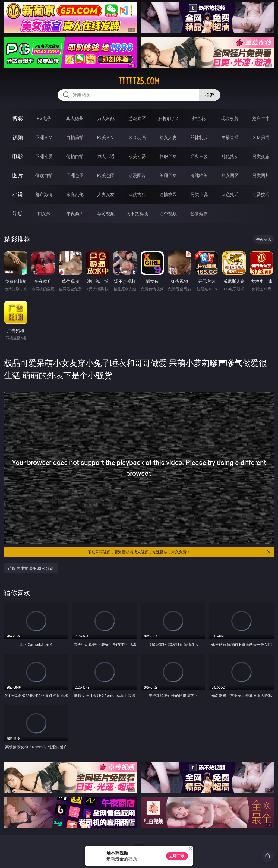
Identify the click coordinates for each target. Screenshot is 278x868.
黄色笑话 (230, 194)
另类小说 (199, 194)
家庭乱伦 (75, 194)
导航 (18, 213)
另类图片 (261, 175)
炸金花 (199, 118)
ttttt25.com (139, 81)
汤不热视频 (137, 213)
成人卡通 (106, 156)
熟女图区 (230, 175)
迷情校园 (168, 194)
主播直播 (230, 137)
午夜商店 (75, 213)
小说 (18, 194)
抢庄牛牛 (261, 118)
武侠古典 (137, 194)
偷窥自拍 (44, 175)
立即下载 (177, 856)
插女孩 (44, 213)
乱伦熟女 (230, 156)
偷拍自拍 (75, 156)
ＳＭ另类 (261, 137)
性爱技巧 (261, 194)
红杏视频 (168, 213)
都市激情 (44, 194)
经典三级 (199, 156)
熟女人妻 (168, 137)
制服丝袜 (168, 156)
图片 (18, 175)
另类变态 (261, 156)
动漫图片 (137, 175)
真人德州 (75, 118)
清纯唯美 (199, 175)
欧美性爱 (137, 156)
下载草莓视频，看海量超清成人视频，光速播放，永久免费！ (179, 552)
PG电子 (44, 118)
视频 (18, 137)
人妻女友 (106, 194)
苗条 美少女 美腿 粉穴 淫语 (31, 568)
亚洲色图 (75, 175)
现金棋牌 (230, 118)
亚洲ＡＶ (44, 137)
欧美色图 (106, 175)
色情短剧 (199, 213)
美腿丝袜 (168, 175)
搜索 (210, 95)
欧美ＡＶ (106, 137)
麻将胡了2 (168, 118)
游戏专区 (137, 118)
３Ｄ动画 (137, 137)
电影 (18, 156)
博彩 (18, 118)
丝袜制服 (199, 137)
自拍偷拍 (75, 137)
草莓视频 (106, 213)
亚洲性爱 (44, 156)
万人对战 (106, 118)
